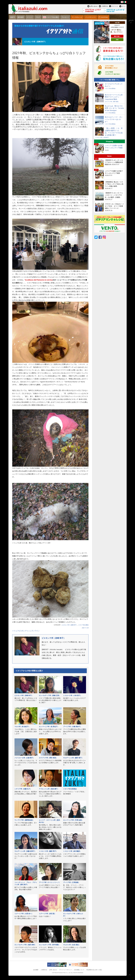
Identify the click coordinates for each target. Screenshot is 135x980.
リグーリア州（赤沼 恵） (47, 914)
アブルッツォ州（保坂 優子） (49, 789)
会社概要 (36, 970)
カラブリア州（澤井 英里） (48, 758)
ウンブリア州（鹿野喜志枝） (24, 820)
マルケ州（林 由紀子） (22, 726)
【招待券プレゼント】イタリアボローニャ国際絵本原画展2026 (114, 162)
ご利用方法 (44, 970)
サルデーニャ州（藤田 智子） (73, 758)
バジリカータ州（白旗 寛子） (24, 758)
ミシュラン (31, 631)
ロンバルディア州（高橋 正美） (50, 695)
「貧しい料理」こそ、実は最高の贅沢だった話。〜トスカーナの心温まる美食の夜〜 (114, 132)
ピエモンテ (23, 631)
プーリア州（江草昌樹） (71, 882)
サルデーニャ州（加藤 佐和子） (25, 851)
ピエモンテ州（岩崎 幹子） (70, 625)
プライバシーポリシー (65, 970)
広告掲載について (79, 970)
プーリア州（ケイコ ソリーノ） (50, 882)
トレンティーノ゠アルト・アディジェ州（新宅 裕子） (26, 883)
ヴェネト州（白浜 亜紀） (72, 945)
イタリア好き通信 (83, 625)
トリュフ (15, 631)
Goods (107, 150)
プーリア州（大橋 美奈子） (72, 726)
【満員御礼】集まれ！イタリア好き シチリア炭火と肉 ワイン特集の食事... (114, 184)
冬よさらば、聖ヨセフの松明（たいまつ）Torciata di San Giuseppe (114, 108)
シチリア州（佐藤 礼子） (23, 789)
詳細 (117, 40)
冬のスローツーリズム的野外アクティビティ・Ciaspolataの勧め (114, 97)
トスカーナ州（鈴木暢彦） (72, 851)
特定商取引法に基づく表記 (94, 970)
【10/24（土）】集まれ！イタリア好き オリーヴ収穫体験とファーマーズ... (114, 206)
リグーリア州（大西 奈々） (24, 914)
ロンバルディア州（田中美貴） (49, 945)
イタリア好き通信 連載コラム (50, 30)
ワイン (37, 631)
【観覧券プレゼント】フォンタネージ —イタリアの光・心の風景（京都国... (114, 195)
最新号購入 (117, 36)
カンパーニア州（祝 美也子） (49, 726)
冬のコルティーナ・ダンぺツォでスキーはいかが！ (114, 119)
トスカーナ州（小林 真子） (72, 695)
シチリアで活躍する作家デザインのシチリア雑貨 (114, 147)
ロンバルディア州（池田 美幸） (25, 945)
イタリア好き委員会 (70, 789)
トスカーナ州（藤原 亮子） (48, 851)
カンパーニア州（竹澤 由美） (73, 820)
